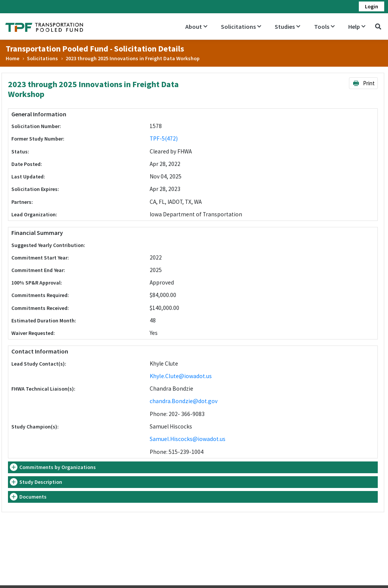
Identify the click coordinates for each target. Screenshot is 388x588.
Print (364, 83)
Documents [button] (33, 497)
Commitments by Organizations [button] (58, 467)
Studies (287, 27)
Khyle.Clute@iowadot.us (181, 376)
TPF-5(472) (164, 138)
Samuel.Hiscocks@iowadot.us (188, 439)
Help (357, 27)
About (196, 27)
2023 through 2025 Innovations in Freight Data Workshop (133, 58)
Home (13, 58)
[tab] (193, 467)
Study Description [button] (41, 482)
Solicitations (241, 27)
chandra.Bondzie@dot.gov (184, 401)
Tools (324, 27)
